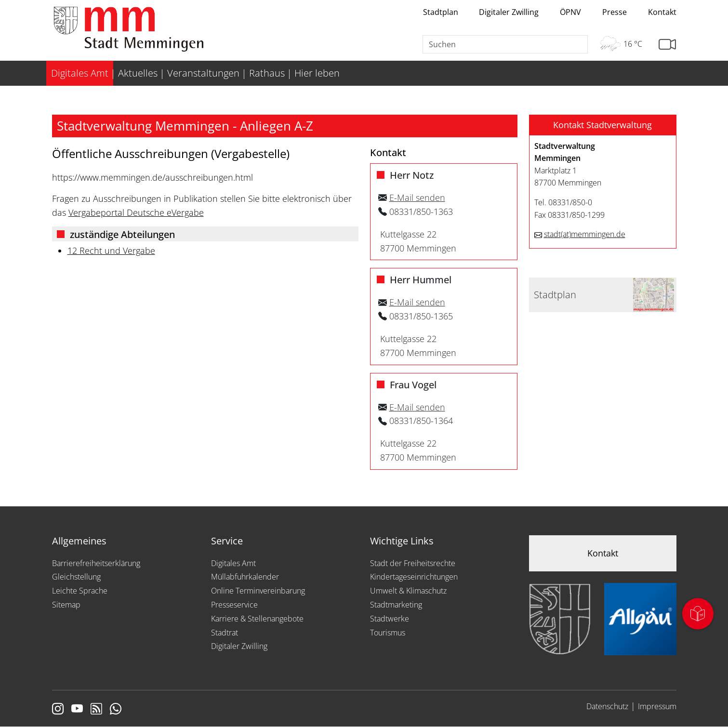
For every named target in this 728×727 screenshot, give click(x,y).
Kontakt (662, 12)
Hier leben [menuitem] (317, 73)
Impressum (657, 706)
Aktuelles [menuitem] (138, 73)
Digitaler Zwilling (509, 12)
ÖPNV (570, 12)
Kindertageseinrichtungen (414, 577)
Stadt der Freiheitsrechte (413, 563)
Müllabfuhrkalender (245, 577)
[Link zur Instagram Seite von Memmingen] (58, 710)
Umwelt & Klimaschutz (408, 591)
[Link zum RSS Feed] (96, 710)
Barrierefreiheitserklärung (96, 563)
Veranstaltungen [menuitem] (203, 73)
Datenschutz (607, 706)
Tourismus (388, 633)
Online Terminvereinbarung (258, 591)
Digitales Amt (233, 563)
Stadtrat (225, 633)
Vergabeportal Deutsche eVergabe (136, 212)
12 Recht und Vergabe (111, 251)
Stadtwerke (390, 619)
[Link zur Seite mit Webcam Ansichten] (667, 45)
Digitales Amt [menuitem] (80, 73)
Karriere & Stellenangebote (257, 619)
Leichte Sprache (80, 591)
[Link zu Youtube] (77, 710)
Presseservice (234, 605)
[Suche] (505, 44)
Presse (615, 12)
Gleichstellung (76, 577)
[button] (603, 125)
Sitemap (66, 605)
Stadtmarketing (396, 605)
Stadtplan (441, 12)
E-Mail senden (417, 198)
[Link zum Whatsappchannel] (116, 710)
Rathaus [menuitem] (267, 73)
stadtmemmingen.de (585, 234)
